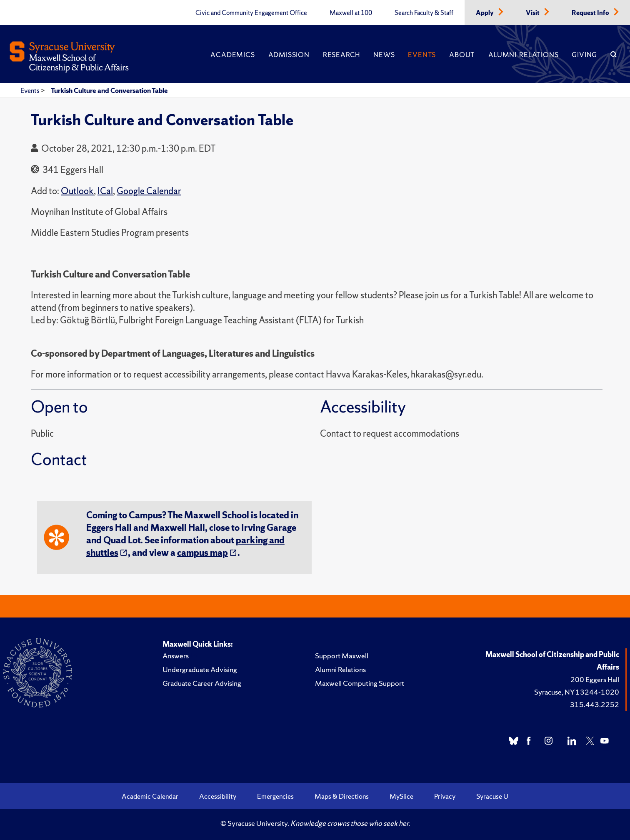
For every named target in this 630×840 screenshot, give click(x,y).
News (384, 55)
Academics (232, 55)
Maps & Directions (342, 796)
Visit (533, 13)
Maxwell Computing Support (360, 683)
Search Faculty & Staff (424, 13)
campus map (202, 553)
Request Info (591, 13)
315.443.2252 (595, 704)
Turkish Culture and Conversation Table (109, 90)
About (462, 55)
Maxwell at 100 (351, 13)
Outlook (77, 191)
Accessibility (218, 796)
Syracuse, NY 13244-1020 (577, 692)
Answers (176, 656)
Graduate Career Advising (202, 683)
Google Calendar (149, 191)
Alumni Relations (523, 55)
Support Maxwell (342, 656)
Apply (485, 13)
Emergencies (275, 796)
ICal (105, 191)
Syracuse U (492, 796)
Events (422, 55)
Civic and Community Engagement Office (251, 13)
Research (341, 55)
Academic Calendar (150, 796)
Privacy (445, 796)
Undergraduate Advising (200, 669)
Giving (584, 55)
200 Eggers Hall (595, 679)
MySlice (401, 796)
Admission (289, 55)
